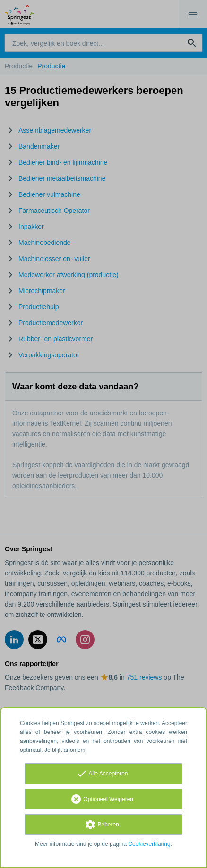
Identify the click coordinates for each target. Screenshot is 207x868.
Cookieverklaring (149, 844)
